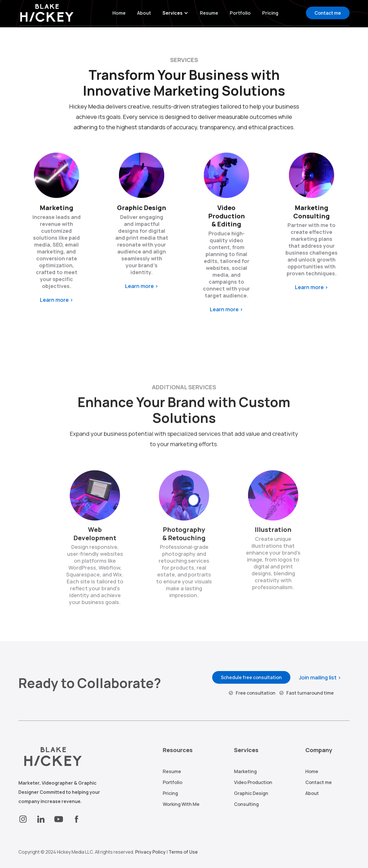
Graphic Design (251, 793)
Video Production (253, 782)
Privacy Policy (150, 852)
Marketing (245, 771)
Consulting (246, 804)
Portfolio (240, 13)
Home (119, 13)
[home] (49, 13)
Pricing (270, 13)
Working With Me (181, 804)
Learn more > (56, 302)
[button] (175, 13)
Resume (209, 13)
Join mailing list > (320, 677)
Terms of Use (183, 852)
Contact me (328, 13)
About (144, 13)
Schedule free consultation (251, 677)
